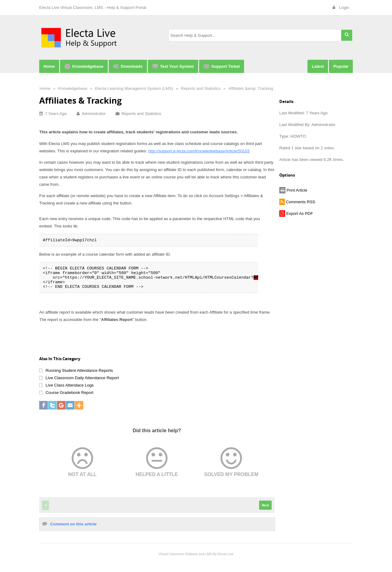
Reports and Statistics (201, 88)
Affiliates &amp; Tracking (251, 88)
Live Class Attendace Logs (70, 385)
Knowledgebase (73, 88)
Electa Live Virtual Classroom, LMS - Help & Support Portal (93, 8)
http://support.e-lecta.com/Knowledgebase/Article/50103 (199, 151)
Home (45, 88)
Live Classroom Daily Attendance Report (82, 378)
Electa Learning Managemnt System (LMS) (134, 88)
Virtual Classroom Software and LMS (185, 554)
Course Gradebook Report (70, 393)
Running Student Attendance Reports (79, 370)
